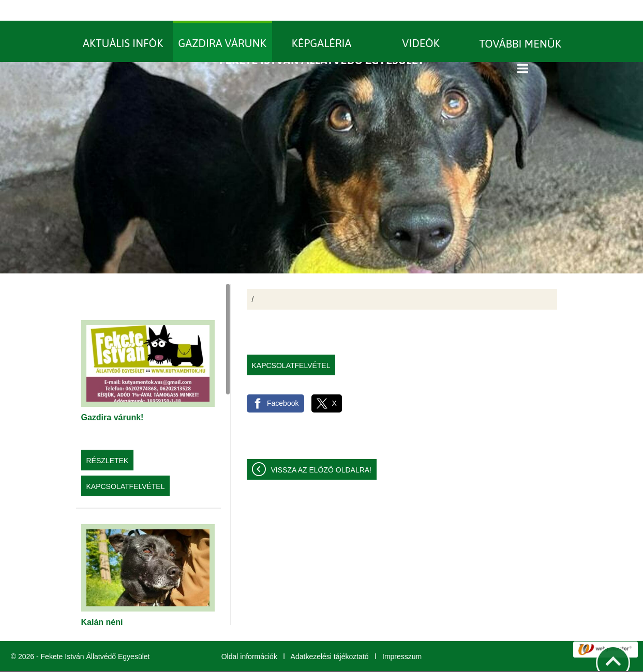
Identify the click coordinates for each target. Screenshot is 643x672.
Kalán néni (102, 601)
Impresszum (402, 636)
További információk (417, 661)
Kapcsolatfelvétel (126, 466)
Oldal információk (249, 636)
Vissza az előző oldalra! (321, 449)
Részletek (108, 440)
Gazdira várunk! (113, 397)
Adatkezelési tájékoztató (330, 636)
